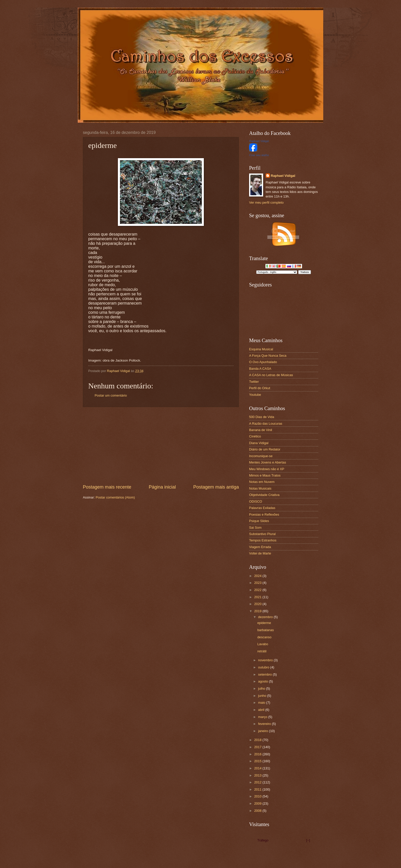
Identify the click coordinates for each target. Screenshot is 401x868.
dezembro (266, 617)
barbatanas (265, 630)
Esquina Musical (261, 349)
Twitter (254, 382)
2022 (258, 590)
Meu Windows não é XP (267, 469)
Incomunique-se (261, 456)
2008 (258, 811)
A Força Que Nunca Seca (268, 356)
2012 (258, 782)
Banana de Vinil (261, 430)
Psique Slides (259, 521)
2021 (258, 597)
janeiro (263, 731)
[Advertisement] (161, 446)
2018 (258, 740)
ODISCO (256, 501)
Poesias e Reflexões (264, 514)
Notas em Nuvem (262, 482)
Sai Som (255, 528)
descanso (264, 637)
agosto (263, 681)
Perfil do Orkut (260, 388)
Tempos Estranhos (263, 540)
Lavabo (263, 644)
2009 (258, 803)
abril (262, 710)
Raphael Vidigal (259, 141)
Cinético (255, 436)
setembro (265, 674)
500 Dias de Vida (262, 417)
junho (263, 696)
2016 (258, 754)
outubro (264, 667)
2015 (258, 761)
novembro (266, 660)
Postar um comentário (111, 395)
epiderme (264, 623)
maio (262, 703)
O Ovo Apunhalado (263, 362)
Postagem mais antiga (216, 487)
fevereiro (265, 724)
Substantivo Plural (262, 534)
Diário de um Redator (265, 449)
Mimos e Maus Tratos (265, 475)
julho (262, 688)
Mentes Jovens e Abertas (268, 462)
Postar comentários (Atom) (115, 497)
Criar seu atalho (259, 155)
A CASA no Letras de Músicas (271, 375)
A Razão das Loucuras (266, 424)
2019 (258, 611)
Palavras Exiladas (262, 508)
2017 (258, 747)
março (263, 717)
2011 (258, 789)
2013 (258, 775)
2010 (258, 796)
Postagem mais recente (107, 487)
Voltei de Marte (260, 553)
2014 (258, 768)
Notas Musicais (260, 488)
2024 (258, 576)
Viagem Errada (260, 547)
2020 (258, 604)
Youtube (255, 395)
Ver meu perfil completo (266, 202)
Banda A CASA (260, 369)
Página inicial (162, 487)
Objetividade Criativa (264, 495)
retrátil (262, 651)
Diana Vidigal (259, 443)
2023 (258, 583)
